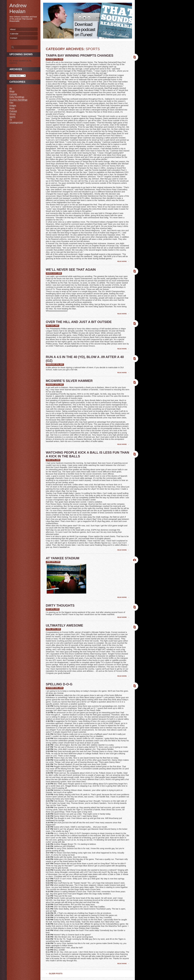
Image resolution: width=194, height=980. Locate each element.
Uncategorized (16, 122)
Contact (14, 38)
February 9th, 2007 (55, 364)
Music (12, 108)
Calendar (14, 34)
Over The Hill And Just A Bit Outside (79, 322)
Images (13, 105)
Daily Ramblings (17, 97)
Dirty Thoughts (60, 605)
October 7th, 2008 (54, 59)
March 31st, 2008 (54, 273)
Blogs (12, 91)
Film (11, 103)
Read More (122, 261)
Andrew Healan (18, 8)
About (13, 29)
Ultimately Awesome (64, 625)
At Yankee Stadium (63, 558)
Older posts (54, 974)
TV (11, 120)
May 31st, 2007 (52, 326)
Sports (12, 117)
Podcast (13, 111)
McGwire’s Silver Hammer (69, 381)
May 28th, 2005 (53, 609)
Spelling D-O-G (59, 684)
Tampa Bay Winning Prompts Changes (80, 55)
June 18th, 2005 (53, 562)
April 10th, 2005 (53, 629)
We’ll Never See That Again (71, 270)
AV (11, 88)
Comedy (13, 94)
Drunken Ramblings (18, 100)
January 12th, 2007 (55, 384)
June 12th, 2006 (53, 460)
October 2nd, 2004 (55, 688)
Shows (13, 114)
